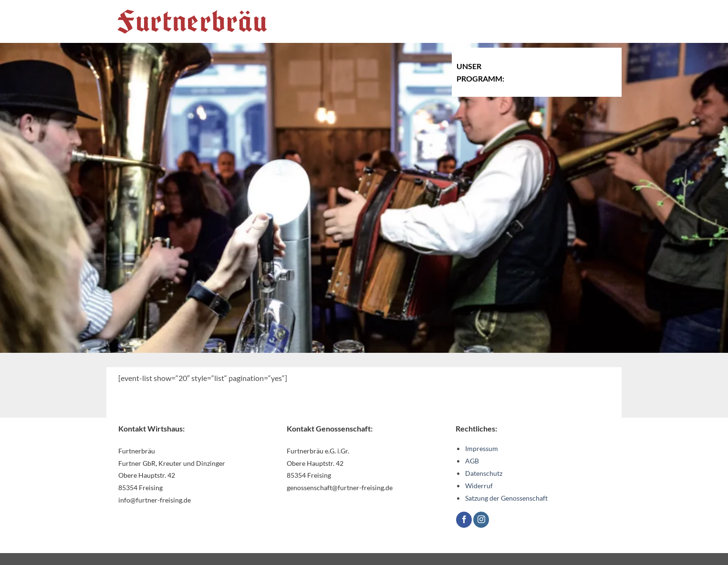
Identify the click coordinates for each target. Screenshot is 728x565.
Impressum (482, 448)
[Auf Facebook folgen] (464, 520)
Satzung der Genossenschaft (506, 498)
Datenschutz (484, 473)
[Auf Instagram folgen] (481, 520)
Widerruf (479, 486)
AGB (472, 461)
